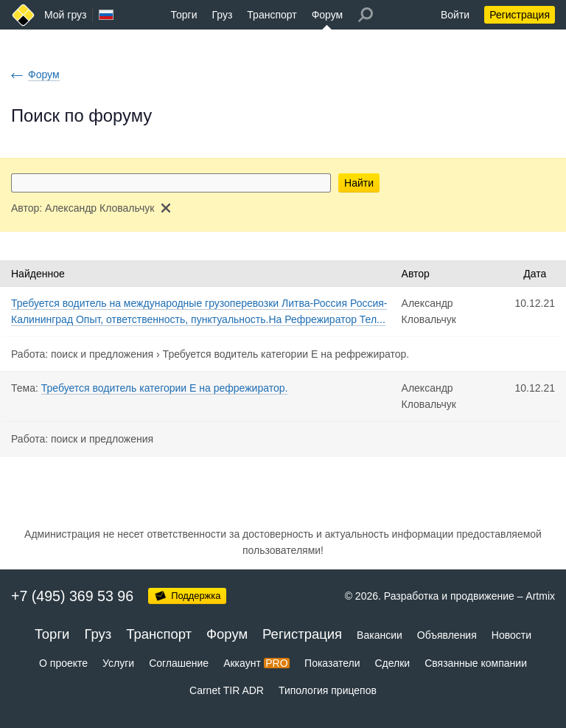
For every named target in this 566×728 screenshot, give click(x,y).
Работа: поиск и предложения (82, 354)
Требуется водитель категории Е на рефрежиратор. (286, 354)
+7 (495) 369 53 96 (72, 596)
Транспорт (272, 15)
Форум (328, 15)
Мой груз (65, 15)
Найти (359, 183)
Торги (184, 15)
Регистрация (520, 15)
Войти (455, 15)
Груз (222, 15)
